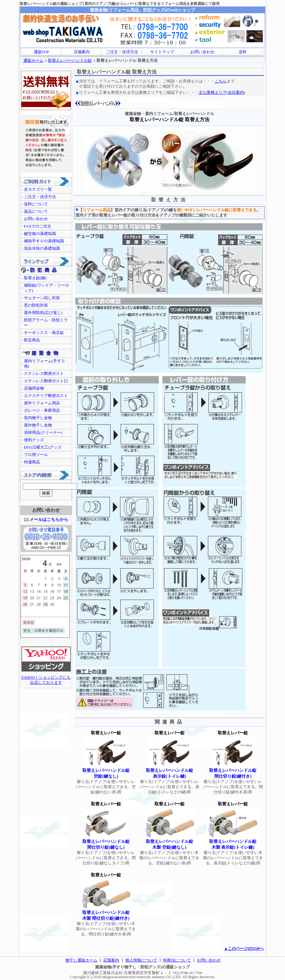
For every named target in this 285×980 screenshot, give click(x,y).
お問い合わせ (202, 52)
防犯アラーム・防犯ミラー (46, 323)
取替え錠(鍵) (35, 278)
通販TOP (41, 52)
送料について (36, 204)
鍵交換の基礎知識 (40, 234)
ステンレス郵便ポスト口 (46, 381)
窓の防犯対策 (36, 305)
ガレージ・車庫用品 (42, 411)
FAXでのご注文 (38, 226)
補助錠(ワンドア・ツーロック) (47, 288)
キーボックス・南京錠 (44, 333)
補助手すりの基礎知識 (44, 241)
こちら (221, 81)
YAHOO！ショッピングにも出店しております (46, 678)
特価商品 (32, 462)
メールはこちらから (49, 519)
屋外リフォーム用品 (42, 403)
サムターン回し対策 (42, 298)
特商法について (177, 960)
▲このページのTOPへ (244, 949)
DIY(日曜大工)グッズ (43, 447)
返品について (36, 212)
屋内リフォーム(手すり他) (45, 364)
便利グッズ (34, 440)
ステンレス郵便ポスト (44, 374)
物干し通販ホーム (81, 960)
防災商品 (32, 340)
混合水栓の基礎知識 (42, 248)
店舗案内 (82, 52)
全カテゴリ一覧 (38, 189)
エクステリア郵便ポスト (46, 396)
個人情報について (141, 960)
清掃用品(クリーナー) (43, 433)
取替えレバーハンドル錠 (70, 61)
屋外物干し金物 (38, 425)
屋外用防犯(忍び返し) (43, 313)
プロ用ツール (36, 455)
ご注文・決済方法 (122, 52)
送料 (243, 52)
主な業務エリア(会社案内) (222, 93)
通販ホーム (33, 61)
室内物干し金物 (38, 418)
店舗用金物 (34, 388)
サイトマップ (162, 52)
